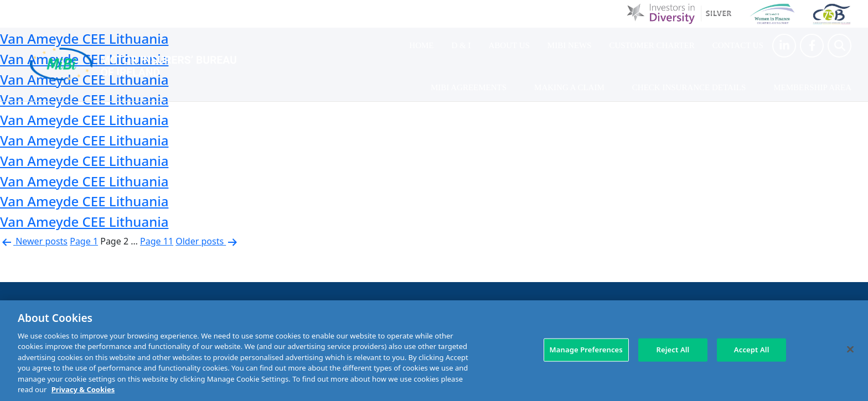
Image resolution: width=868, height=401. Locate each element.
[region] (434, 351)
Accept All (752, 350)
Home (421, 45)
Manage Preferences (586, 350)
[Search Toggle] (839, 46)
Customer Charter (652, 45)
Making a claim (569, 87)
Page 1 (84, 241)
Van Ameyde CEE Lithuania (84, 120)
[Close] (850, 349)
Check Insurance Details (689, 87)
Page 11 (157, 241)
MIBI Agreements (469, 87)
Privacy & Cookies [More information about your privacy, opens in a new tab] (83, 389)
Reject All (673, 350)
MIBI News (570, 45)
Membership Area (812, 87)
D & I (461, 45)
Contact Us (738, 45)
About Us (509, 45)
